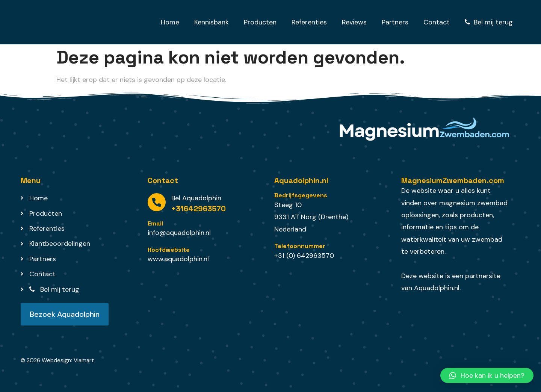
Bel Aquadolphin (196, 198)
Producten (260, 22)
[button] (487, 375)
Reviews (354, 22)
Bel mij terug (489, 22)
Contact (437, 22)
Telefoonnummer (300, 246)
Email (155, 223)
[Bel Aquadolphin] (157, 202)
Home (170, 22)
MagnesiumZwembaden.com (453, 180)
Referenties (309, 22)
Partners (395, 22)
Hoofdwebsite (169, 250)
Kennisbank (212, 22)
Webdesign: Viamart (68, 360)
